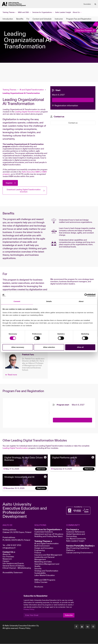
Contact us (73, 123)
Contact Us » (9, 552)
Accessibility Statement (13, 573)
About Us (6, 554)
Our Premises (8, 557)
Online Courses (41, 582)
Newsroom (7, 559)
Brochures (39, 587)
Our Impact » (73, 530)
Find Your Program (85, 30)
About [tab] (81, 301)
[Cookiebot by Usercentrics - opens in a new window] (86, 295)
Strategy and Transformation (46, 571)
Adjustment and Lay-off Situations (49, 534)
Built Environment (42, 546)
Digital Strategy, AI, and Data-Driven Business (24, 459)
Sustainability (40, 573)
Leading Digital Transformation (27, 112)
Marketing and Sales (43, 562)
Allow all (80, 347)
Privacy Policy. (29, 609)
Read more (41, 469)
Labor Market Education (45, 575)
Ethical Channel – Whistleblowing (17, 568)
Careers (6, 561)
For (28, 19)
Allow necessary (18, 347)
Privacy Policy (25, 628)
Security (38, 569)
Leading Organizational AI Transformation (21, 93)
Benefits (20, 19)
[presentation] (69, 410)
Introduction (8, 19)
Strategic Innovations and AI (19, 477)
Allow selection (49, 347)
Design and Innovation (44, 548)
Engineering (40, 550)
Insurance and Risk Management (48, 555)
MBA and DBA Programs (45, 580)
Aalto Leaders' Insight (63, 12)
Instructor (59, 19)
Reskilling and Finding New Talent (48, 536)
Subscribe (69, 615)
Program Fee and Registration (79, 19)
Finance (38, 553)
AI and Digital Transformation (32, 90)
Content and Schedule (42, 19)
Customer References (75, 532)
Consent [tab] (17, 301)
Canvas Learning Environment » (80, 553)
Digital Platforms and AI (65, 457)
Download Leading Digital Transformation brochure (24, 191)
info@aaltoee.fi (9, 548)
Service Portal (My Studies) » (80, 546)
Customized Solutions (44, 532)
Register (9, 183)
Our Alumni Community (76, 539)
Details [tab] (49, 301)
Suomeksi (87, 4)
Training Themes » (43, 541)
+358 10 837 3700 (13, 545)
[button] (11, 375)
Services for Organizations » (48, 530)
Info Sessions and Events (13, 563)
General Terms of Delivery (13, 566)
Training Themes (10, 90)
